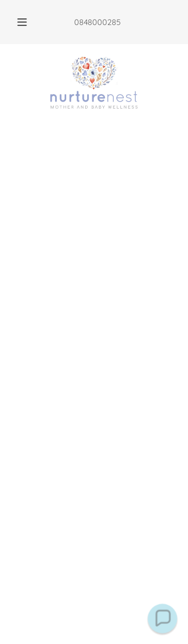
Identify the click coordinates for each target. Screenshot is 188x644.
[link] (94, 84)
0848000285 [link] (98, 22)
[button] (22, 22)
